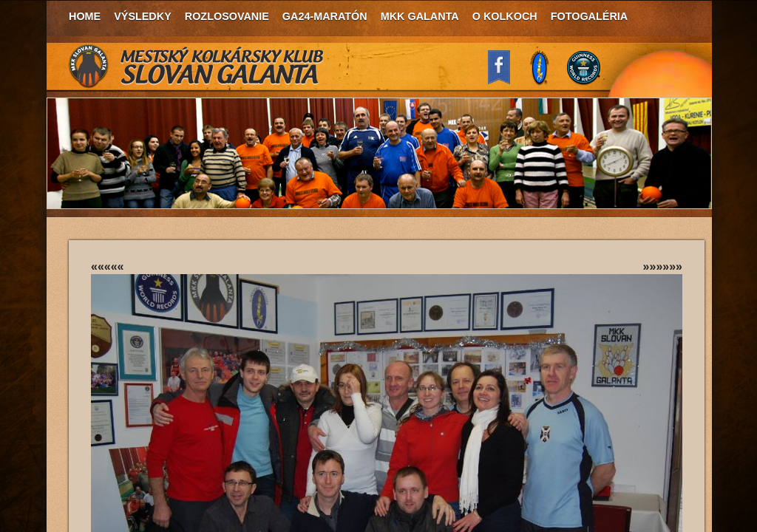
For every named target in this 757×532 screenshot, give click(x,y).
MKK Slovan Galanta (197, 66)
